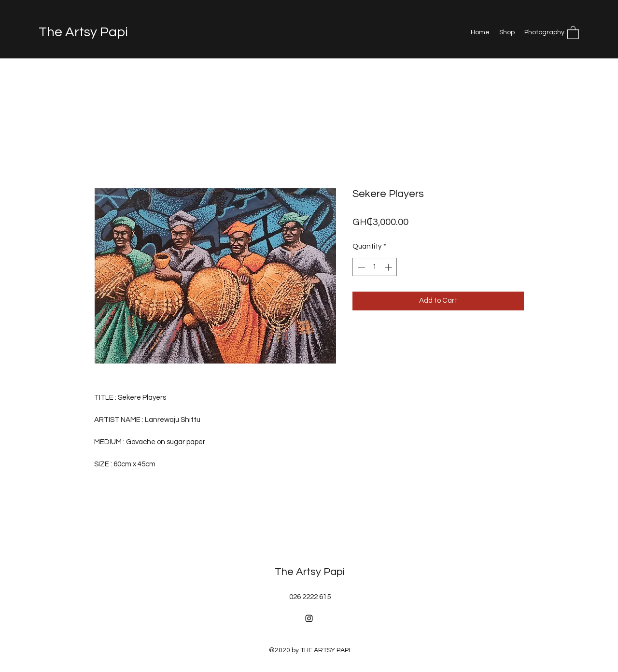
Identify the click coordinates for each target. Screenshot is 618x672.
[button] (573, 32)
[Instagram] (309, 618)
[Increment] (389, 267)
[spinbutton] (375, 267)
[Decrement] (360, 267)
